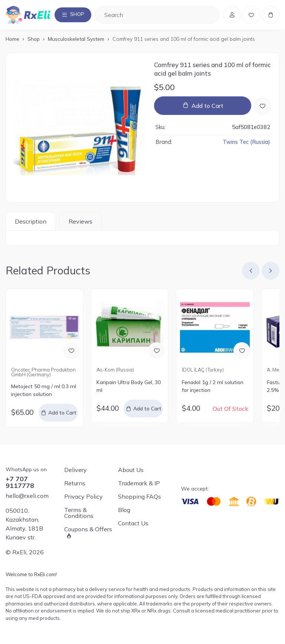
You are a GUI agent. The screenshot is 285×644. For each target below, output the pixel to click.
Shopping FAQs (140, 497)
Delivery (76, 470)
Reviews (81, 223)
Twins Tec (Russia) (246, 144)
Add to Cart (207, 107)
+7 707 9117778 (20, 483)
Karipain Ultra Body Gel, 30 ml (129, 388)
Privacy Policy (83, 497)
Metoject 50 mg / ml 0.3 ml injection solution (44, 392)
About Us (131, 470)
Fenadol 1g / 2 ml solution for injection (213, 388)
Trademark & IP (139, 483)
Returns (75, 483)
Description (31, 223)
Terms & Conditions (79, 513)
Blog (124, 510)
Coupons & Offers (88, 530)
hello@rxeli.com (27, 496)
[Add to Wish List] (262, 107)
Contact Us (133, 524)
